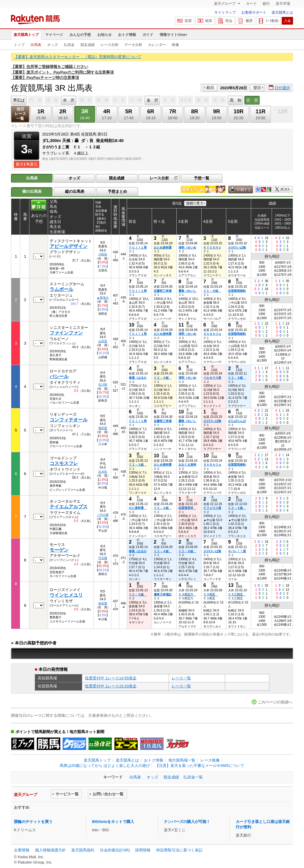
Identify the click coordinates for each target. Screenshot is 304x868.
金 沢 (152, 100)
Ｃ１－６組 (212, 291)
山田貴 (103, 341)
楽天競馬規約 (83, 850)
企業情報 (22, 850)
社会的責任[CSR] (115, 850)
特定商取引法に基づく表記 (179, 850)
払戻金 (69, 45)
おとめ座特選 (163, 247)
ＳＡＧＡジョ (212, 334)
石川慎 (103, 384)
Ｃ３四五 (211, 594)
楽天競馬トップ (26, 35)
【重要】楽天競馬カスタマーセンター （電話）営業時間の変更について (78, 57)
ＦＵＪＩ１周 (138, 247)
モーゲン (59, 550)
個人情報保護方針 (50, 850)
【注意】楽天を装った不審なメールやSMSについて (200, 766)
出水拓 (103, 472)
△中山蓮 (103, 515)
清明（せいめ (187, 247)
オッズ (53, 45)
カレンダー (157, 45)
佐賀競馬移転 (237, 291)
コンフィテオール (69, 420)
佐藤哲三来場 (163, 291)
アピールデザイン (69, 246)
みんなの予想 (80, 35)
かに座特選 (138, 508)
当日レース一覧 (20, 114)
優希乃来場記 (163, 594)
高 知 (236, 100)
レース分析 (110, 45)
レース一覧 (181, 678)
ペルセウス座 (212, 378)
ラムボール (61, 289)
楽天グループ (225, 4)
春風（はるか (138, 378)
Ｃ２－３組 (163, 378)
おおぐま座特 (187, 465)
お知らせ (104, 35)
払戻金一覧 (193, 777)
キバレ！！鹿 (237, 551)
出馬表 (36, 45)
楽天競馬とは (282, 12)
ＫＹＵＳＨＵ (212, 247)
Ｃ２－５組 (138, 594)
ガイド (148, 35)
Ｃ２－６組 (187, 551)
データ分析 (133, 45)
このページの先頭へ (275, 702)
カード (251, 4)
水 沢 (69, 100)
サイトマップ (225, 12)
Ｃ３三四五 (237, 594)
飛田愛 (103, 428)
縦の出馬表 (75, 191)
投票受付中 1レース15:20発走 (111, 686)
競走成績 (88, 45)
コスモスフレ (64, 463)
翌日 (257, 88)
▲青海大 (103, 298)
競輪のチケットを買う (33, 822)
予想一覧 (202, 178)
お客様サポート (254, 12)
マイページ (54, 35)
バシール (59, 376)
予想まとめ (117, 191)
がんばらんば (237, 421)
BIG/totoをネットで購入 (113, 822)
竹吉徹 (103, 558)
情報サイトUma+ (174, 35)
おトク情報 (127, 35)
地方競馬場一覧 (182, 760)
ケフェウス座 (212, 508)
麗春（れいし (187, 291)
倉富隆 (103, 603)
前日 (210, 88)
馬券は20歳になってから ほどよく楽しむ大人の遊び (105, 766)
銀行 (266, 4)
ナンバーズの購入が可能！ (187, 822)
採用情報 (143, 850)
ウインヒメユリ (66, 595)
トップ (19, 45)
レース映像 (210, 760)
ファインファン (66, 333)
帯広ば (19, 100)
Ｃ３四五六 (187, 594)
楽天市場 (283, 4)
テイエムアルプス (69, 507)
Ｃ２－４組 (237, 508)
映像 (175, 45)
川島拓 (103, 254)
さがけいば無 (237, 247)
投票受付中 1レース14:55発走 (111, 678)
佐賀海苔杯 (187, 508)
